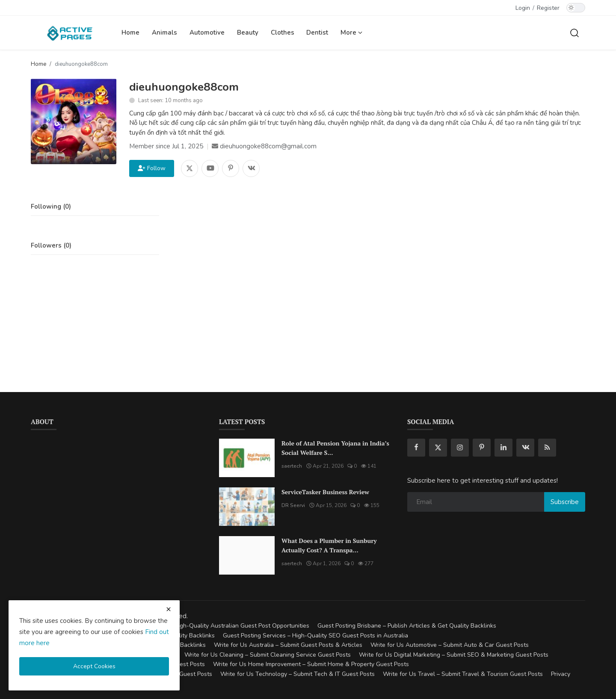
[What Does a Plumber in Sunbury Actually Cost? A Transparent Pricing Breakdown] (247, 555)
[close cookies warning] (169, 609)
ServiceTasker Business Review (325, 492)
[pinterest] (482, 448)
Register (548, 8)
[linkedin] (503, 448)
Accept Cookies (94, 666)
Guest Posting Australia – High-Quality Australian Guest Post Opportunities (206, 626)
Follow (152, 168)
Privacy (561, 674)
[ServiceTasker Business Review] (247, 507)
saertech (292, 466)
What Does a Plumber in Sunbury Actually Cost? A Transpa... (329, 545)
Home (130, 32)
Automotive (207, 32)
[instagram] (460, 448)
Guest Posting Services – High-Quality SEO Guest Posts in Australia (315, 636)
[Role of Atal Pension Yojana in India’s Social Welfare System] (247, 458)
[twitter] (438, 448)
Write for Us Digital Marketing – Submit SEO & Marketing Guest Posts (454, 655)
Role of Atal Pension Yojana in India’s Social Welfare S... (335, 448)
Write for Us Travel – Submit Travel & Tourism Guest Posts (463, 674)
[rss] (547, 448)
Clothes (283, 32)
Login (523, 8)
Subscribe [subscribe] (565, 502)
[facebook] (416, 448)
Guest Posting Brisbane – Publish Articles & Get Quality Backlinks (407, 626)
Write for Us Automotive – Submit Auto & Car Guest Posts (450, 645)
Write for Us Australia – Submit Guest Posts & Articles (288, 645)
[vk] (525, 448)
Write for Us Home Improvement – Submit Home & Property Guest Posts (311, 664)
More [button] (351, 32)
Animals (164, 32)
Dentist (317, 32)
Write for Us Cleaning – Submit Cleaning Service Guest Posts (268, 655)
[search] (575, 32)
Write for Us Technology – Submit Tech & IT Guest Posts (298, 674)
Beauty (248, 32)
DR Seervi (293, 505)
